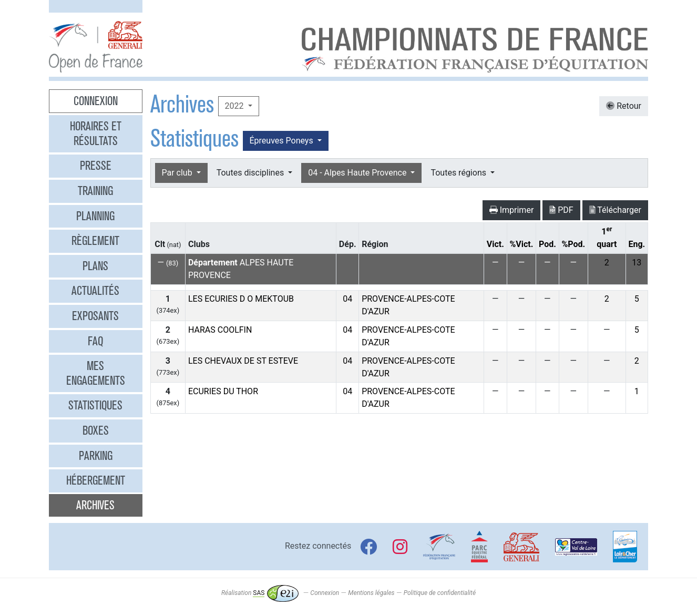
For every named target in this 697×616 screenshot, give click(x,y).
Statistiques (95, 405)
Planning (95, 216)
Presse (96, 166)
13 (637, 263)
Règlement (95, 241)
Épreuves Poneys (283, 141)
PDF (561, 210)
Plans (95, 266)
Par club (178, 173)
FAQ (95, 341)
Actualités (95, 291)
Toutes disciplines (251, 173)
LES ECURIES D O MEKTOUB (241, 299)
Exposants (95, 316)
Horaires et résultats (96, 134)
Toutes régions (459, 173)
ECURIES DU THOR (223, 391)
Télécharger (615, 210)
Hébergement (96, 480)
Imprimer (512, 210)
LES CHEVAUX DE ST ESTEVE (243, 361)
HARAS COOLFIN (220, 330)
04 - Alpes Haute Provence (358, 173)
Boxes (96, 430)
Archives (95, 505)
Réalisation (260, 593)
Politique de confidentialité (440, 593)
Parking (96, 456)
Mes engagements (96, 373)
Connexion (96, 101)
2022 (235, 106)
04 (347, 299)
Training (95, 191)
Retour (624, 106)
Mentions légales (371, 593)
